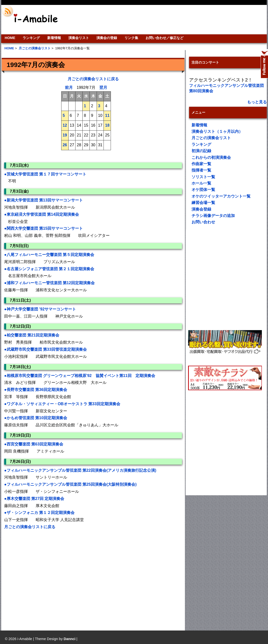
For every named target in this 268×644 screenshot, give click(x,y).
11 (107, 115)
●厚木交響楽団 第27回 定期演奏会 (34, 499)
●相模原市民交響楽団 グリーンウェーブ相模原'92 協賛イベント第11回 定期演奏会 (80, 376)
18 (107, 125)
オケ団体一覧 (203, 190)
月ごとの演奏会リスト (211, 138)
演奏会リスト (79, 38)
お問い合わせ (203, 222)
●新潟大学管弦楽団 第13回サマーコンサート (44, 200)
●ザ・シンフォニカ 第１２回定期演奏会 (41, 513)
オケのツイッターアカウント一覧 (221, 196)
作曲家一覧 (201, 164)
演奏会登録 (201, 209)
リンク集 (131, 38)
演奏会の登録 (107, 38)
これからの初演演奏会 (211, 157)
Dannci (70, 639)
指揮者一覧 (201, 170)
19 (65, 135)
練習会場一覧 (203, 203)
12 (65, 125)
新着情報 (54, 38)
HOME (10, 38)
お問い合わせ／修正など (164, 38)
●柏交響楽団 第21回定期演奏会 (32, 335)
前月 (69, 87)
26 (65, 145)
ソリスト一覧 (203, 177)
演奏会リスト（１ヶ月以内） (217, 131)
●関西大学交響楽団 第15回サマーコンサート (44, 228)
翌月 (103, 87)
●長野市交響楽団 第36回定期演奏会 (36, 390)
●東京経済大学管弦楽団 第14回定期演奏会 (42, 214)
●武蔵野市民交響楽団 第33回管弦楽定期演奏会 (45, 349)
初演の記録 (201, 151)
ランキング (31, 38)
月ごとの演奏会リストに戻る (93, 79)
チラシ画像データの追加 (213, 216)
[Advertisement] (47, 577)
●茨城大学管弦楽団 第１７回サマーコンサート (45, 174)
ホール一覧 (201, 183)
